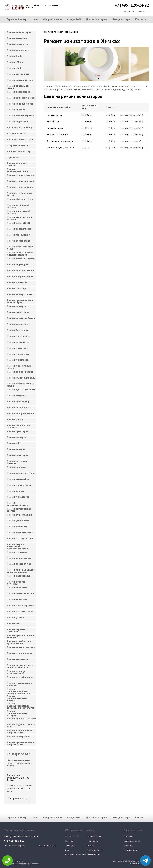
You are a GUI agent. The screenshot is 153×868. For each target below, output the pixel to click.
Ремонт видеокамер (18, 401)
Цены (35, 19)
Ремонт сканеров (17, 437)
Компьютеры (94, 836)
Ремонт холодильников (20, 80)
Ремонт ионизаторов (19, 223)
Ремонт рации (15, 419)
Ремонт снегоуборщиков (21, 677)
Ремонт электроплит (19, 241)
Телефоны (70, 845)
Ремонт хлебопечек (18, 342)
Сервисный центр (17, 19)
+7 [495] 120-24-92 (132, 5)
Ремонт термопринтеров (21, 473)
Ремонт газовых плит (19, 235)
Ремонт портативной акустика (19, 426)
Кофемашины (72, 836)
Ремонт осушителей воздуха (18, 206)
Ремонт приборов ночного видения (22, 636)
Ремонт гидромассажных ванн (21, 725)
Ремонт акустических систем (19, 510)
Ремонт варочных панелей (17, 164)
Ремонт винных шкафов (20, 372)
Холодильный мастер (19, 151)
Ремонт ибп (14, 623)
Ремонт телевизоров (19, 92)
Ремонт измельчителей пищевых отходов (20, 254)
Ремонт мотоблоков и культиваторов (19, 642)
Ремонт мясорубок (17, 348)
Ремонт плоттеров (17, 455)
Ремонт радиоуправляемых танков (18, 697)
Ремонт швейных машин (20, 594)
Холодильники (95, 850)
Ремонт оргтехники (18, 74)
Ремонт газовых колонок (21, 181)
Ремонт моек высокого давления (20, 684)
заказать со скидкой (131, 115)
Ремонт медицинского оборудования (19, 731)
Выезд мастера (121, 19)
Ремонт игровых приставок (16, 630)
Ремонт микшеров (17, 552)
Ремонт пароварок (17, 288)
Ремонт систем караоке (20, 538)
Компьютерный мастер (20, 139)
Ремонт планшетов (18, 44)
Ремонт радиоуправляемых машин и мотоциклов (19, 690)
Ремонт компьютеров (19, 32)
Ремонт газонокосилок (19, 653)
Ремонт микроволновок (20, 276)
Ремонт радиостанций (19, 576)
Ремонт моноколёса (18, 497)
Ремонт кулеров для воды (21, 378)
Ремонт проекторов (18, 312)
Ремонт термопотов (18, 324)
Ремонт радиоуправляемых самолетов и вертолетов (21, 705)
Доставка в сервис (97, 19)
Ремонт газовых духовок (21, 175)
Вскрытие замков (17, 133)
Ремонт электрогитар (19, 564)
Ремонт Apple (15, 56)
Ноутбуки (70, 841)
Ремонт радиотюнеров (20, 533)
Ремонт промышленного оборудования (20, 743)
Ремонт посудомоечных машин (20, 385)
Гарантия (128, 845)
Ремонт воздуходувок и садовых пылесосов (20, 666)
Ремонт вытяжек (16, 396)
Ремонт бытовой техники (21, 98)
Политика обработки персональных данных (131, 861)
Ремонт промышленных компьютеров (20, 301)
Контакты (141, 19)
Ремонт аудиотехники (19, 515)
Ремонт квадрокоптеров (21, 413)
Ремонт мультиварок (19, 336)
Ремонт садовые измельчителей (16, 672)
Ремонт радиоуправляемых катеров (18, 712)
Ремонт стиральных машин (18, 87)
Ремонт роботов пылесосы (16, 583)
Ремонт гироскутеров (19, 485)
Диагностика (130, 850)
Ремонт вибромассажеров (21, 718)
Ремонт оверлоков (17, 600)
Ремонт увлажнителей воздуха (19, 218)
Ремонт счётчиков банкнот (17, 462)
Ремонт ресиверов (17, 527)
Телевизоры (94, 854)
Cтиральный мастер (18, 145)
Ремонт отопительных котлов (19, 194)
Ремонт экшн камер (18, 407)
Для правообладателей (139, 863)
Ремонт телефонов (18, 50)
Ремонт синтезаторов (19, 558)
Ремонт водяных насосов (21, 647)
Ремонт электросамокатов (17, 504)
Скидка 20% (74, 19)
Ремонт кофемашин (18, 122)
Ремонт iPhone (15, 62)
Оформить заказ (53, 19)
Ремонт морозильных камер (19, 367)
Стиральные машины (76, 854)
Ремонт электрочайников (21, 318)
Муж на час (13, 157)
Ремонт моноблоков (18, 354)
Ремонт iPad (14, 68)
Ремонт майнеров (17, 282)
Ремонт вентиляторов (19, 229)
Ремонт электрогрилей (20, 294)
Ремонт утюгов (15, 617)
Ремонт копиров (16, 449)
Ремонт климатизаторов (21, 270)
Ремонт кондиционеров (20, 104)
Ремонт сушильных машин (22, 390)
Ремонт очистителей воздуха (19, 212)
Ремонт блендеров (17, 330)
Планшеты (93, 841)
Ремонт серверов (17, 306)
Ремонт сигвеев (16, 491)
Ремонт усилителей (18, 521)
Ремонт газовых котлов (20, 187)
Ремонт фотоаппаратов (20, 116)
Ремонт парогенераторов (21, 605)
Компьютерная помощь (20, 127)
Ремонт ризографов (18, 479)
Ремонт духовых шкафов (21, 259)
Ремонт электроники (19, 736)
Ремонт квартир (16, 110)
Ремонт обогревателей (20, 199)
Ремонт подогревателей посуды (21, 248)
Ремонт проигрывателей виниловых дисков (21, 571)
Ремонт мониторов (18, 360)
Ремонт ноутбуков (17, 38)
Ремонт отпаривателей (20, 611)
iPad (67, 850)
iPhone (91, 845)
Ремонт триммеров (18, 659)
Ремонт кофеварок (18, 264)
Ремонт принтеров (17, 431)
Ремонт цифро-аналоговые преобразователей (17, 546)
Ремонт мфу (14, 443)
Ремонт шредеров (17, 467)
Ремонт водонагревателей (17, 170)
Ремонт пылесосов (17, 588)
